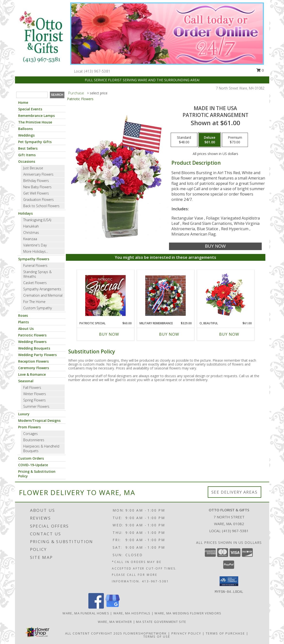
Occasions (27, 161)
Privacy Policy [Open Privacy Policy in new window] (186, 633)
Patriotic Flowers (32, 335)
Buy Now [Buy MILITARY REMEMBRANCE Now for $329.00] (169, 334)
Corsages (31, 434)
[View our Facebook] (96, 607)
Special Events (30, 109)
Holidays (25, 213)
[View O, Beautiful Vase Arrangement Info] (226, 296)
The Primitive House (35, 122)
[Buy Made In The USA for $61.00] (215, 246)
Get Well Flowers (36, 193)
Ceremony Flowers (34, 368)
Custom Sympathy (38, 308)
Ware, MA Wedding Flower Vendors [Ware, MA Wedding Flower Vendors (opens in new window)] (188, 613)
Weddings (26, 135)
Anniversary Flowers (38, 174)
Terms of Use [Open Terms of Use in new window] (157, 636)
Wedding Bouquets (34, 348)
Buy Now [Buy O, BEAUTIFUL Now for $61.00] (229, 334)
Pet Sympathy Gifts (35, 142)
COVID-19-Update (33, 465)
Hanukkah (31, 226)
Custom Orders (31, 458)
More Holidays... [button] (36, 251)
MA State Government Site (161, 622)
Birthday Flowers (36, 181)
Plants (23, 322)
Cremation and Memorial (43, 295)
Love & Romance (32, 374)
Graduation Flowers (38, 200)
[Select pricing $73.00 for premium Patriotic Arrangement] (235, 140)
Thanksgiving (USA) (37, 220)
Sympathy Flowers (34, 259)
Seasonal (26, 381)
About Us (26, 329)
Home (23, 102)
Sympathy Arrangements (42, 289)
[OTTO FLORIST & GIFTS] (41, 37)
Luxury (24, 414)
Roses (23, 315)
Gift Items (27, 155)
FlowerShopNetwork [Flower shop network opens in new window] (145, 633)
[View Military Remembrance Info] (165, 296)
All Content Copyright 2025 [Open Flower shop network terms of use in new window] (94, 633)
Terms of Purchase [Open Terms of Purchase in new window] (225, 633)
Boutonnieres (34, 440)
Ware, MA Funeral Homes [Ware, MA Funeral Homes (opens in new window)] (86, 613)
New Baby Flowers (37, 187)
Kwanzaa (30, 239)
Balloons (25, 129)
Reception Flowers (33, 361)
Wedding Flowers (32, 342)
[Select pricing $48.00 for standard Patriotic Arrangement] (184, 140)
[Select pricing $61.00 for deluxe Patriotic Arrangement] (210, 140)
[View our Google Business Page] (113, 607)
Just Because (33, 168)
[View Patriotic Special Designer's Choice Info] (105, 295)
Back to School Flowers (41, 206)
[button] (229, 581)
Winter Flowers (35, 394)
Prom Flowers (29, 427)
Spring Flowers (35, 400)
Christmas (31, 232)
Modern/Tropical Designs (39, 420)
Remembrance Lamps (36, 116)
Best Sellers (28, 148)
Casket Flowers (35, 283)
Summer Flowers (36, 406)
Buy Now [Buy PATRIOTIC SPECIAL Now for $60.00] (109, 334)
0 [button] (260, 70)
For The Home (34, 302)
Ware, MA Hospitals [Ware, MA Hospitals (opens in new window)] (132, 613)
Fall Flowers (32, 387)
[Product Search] (32, 95)
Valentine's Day (35, 245)
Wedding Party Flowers (37, 355)
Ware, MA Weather (115, 622)
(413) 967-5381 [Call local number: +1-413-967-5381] (97, 71)
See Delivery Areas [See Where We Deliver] (234, 492)
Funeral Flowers (35, 265)
